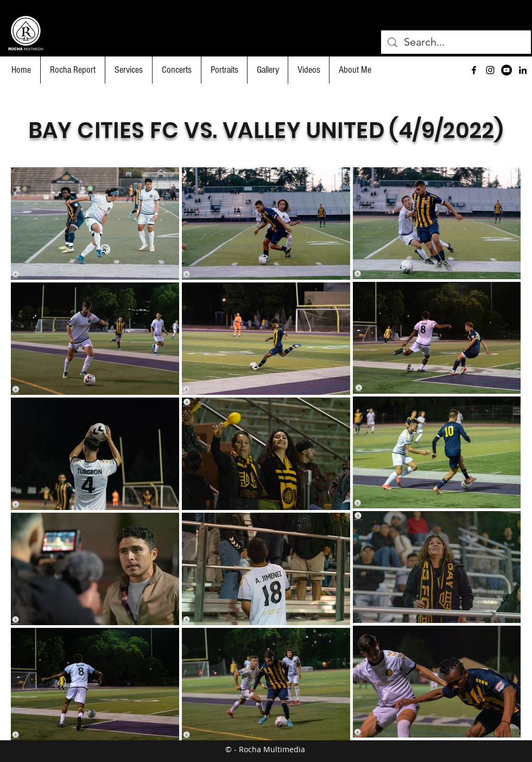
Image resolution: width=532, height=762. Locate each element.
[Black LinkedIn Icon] (523, 70)
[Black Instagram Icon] (490, 70)
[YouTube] (506, 70)
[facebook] (474, 70)
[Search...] (456, 42)
